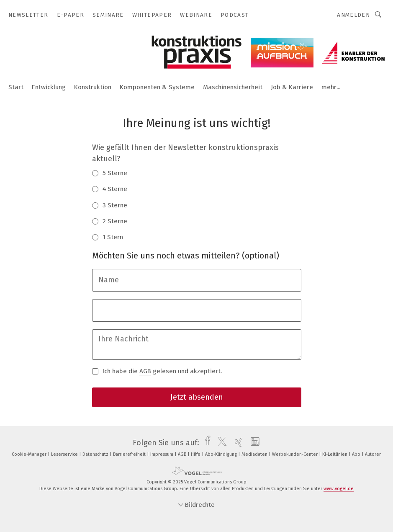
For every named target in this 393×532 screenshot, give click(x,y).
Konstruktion (93, 87)
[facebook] (206, 443)
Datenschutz (96, 454)
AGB (145, 371)
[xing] (237, 443)
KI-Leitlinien (335, 454)
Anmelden (353, 15)
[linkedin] (253, 443)
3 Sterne (110, 205)
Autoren (373, 454)
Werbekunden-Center (295, 454)
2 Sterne (110, 221)
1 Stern (108, 237)
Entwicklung (49, 87)
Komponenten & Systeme (157, 87)
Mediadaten (255, 454)
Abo (357, 454)
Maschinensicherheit (233, 87)
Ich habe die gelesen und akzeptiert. (157, 371)
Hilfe (196, 454)
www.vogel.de (339, 489)
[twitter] (220, 443)
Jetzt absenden (197, 397)
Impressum (162, 454)
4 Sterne (110, 189)
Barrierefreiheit (130, 454)
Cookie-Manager (30, 454)
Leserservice (65, 454)
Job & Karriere (292, 87)
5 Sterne (110, 173)
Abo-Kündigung (222, 454)
